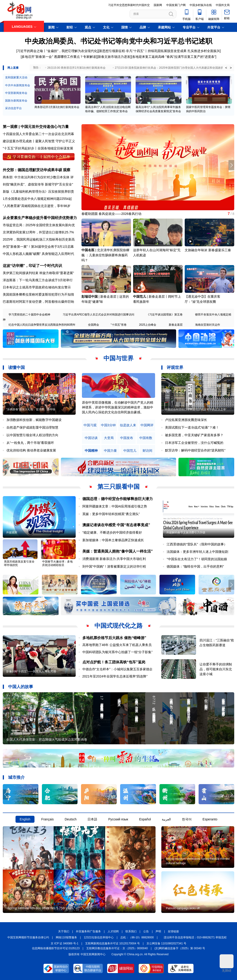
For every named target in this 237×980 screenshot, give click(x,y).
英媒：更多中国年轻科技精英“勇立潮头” (111, 514)
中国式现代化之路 (118, 626)
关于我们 (64, 931)
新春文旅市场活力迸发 (114, 57)
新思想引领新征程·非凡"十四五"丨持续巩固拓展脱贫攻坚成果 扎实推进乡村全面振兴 (159, 51)
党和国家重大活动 (16, 77)
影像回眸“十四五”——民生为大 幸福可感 (31, 671)
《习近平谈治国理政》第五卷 (165, 315)
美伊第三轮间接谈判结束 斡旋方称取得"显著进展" (38, 273)
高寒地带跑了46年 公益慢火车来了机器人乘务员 (117, 645)
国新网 (158, 5)
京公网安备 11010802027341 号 (166, 943)
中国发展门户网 (176, 5)
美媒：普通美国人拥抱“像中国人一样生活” (118, 551)
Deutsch (70, 819)
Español (145, 819)
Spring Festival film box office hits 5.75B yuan (40, 908)
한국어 (187, 819)
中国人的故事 (21, 687)
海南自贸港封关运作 (208, 325)
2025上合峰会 (148, 325)
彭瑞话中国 (90, 297)
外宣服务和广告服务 (88, 931)
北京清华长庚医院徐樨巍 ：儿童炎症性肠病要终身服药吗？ (105, 255)
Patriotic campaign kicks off (183, 908)
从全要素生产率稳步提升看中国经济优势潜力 (40, 218)
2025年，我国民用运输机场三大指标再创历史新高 (39, 239)
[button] (231, 165)
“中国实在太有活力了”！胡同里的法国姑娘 (197, 559)
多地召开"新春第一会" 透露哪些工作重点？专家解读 (59, 57)
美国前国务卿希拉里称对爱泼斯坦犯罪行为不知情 (38, 294)
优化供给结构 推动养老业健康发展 (31, 450)
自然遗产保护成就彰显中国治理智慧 (32, 427)
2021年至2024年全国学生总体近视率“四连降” (115, 676)
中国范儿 (140, 297)
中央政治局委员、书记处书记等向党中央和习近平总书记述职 (118, 41)
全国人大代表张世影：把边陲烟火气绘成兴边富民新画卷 (47, 739)
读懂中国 (16, 368)
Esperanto (210, 819)
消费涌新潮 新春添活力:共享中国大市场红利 (114, 559)
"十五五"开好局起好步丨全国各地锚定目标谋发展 (38, 148)
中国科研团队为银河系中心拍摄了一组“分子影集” (117, 652)
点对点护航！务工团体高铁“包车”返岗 (114, 662)
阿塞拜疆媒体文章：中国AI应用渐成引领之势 (115, 506)
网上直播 (13, 68)
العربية (166, 819)
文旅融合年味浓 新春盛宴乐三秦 (208, 250)
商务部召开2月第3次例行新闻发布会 (57, 107)
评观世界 (175, 368)
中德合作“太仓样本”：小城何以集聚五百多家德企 (117, 669)
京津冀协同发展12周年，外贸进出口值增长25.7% (38, 232)
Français (47, 819)
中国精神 (91, 451)
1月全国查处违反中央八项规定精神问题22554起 (37, 199)
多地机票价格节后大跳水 (103, 638)
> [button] (231, 68)
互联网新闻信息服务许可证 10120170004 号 (112, 943)
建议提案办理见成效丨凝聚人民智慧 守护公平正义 (39, 141)
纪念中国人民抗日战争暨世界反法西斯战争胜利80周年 (42, 325)
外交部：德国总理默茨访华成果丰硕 (32, 170)
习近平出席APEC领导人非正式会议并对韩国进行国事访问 (98, 315)
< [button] (226, 68)
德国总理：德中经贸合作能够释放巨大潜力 (118, 499)
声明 (158, 931)
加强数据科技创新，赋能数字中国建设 (34, 420)
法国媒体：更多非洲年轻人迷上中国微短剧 (197, 552)
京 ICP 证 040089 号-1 (65, 943)
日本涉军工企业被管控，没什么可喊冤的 (194, 443)
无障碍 (227, 963)
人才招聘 (113, 931)
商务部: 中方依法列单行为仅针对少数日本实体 (36, 177)
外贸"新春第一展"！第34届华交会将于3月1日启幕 (38, 247)
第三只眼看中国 (118, 487)
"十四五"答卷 (119, 325)
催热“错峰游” (135, 638)
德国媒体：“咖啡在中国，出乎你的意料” (195, 566)
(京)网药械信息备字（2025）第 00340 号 (180, 948)
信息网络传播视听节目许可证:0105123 (56, 948)
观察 (67, 170)
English (25, 819)
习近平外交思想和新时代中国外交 (129, 5)
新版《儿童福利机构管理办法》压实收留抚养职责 (38, 192)
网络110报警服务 (66, 937)
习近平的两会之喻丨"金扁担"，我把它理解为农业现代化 (57, 51)
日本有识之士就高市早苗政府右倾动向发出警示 (37, 287)
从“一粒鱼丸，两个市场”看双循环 (30, 443)
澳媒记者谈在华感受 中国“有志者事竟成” (116, 525)
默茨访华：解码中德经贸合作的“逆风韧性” (195, 450)
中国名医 (88, 250)
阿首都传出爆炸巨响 (59, 302)
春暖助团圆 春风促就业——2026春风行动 (111, 214)
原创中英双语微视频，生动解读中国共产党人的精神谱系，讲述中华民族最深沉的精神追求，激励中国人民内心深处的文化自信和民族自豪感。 (118, 407)
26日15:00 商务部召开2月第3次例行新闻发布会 (76, 68)
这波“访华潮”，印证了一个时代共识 (32, 266)
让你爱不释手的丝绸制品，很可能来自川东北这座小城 (216, 669)
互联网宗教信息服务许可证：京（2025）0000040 (117, 948)
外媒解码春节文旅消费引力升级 (186, 532)
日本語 (92, 819)
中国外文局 (223, 5)
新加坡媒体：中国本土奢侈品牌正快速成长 (113, 540)
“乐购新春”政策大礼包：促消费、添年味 (31, 409)
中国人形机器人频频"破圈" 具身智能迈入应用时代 (38, 254)
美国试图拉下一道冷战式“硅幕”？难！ (192, 427)
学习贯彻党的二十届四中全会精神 (29, 315)
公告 (146, 931)
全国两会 (94, 325)
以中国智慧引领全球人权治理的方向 (32, 435)
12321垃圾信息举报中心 (99, 937)
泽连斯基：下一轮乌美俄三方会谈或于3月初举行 (38, 280)
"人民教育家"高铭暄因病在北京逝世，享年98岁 (37, 206)
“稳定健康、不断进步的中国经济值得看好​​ (112, 532)
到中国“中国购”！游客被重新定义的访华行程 (114, 566)
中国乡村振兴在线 (201, 5)
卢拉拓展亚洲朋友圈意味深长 (186, 420)
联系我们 (131, 931)
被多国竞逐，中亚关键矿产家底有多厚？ (194, 435)
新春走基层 (176, 325)
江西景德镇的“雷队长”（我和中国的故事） (197, 544)
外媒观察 (12, 532)
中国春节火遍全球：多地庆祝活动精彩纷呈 (57, 563)
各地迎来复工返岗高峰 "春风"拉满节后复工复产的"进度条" (174, 57)
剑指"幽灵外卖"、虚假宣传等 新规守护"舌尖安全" (38, 184)
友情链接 (173, 931)
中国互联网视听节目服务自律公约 (28, 937)
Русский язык (118, 819)
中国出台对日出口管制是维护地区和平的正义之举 (195, 409)
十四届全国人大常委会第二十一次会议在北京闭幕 (38, 134)
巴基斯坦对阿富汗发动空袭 (22, 302)
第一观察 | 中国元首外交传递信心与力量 (36, 127)
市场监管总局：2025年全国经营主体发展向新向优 (39, 225)
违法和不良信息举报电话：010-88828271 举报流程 (195, 937)
